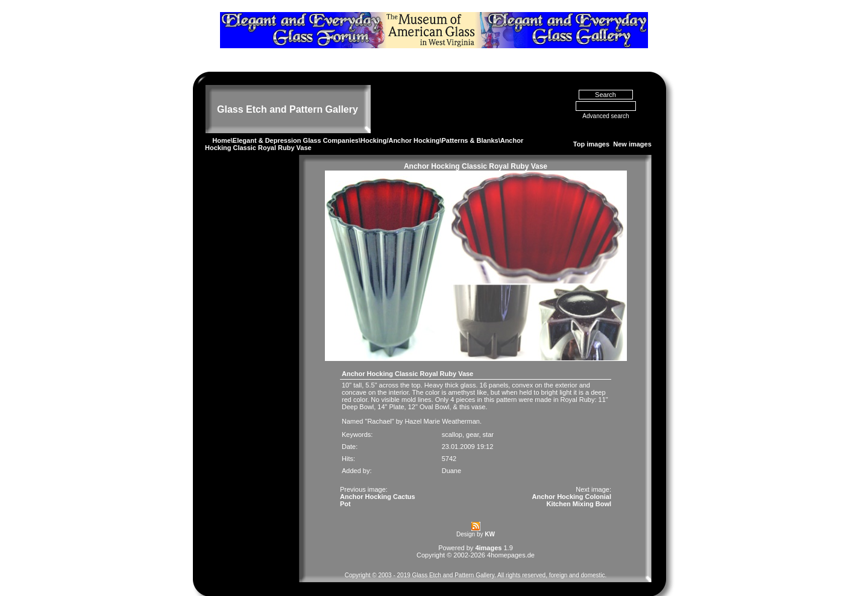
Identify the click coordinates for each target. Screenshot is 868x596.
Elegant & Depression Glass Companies (296, 124)
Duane (451, 454)
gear (472, 418)
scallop (452, 418)
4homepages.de (511, 539)
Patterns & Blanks (470, 124)
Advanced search (605, 100)
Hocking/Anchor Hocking (400, 124)
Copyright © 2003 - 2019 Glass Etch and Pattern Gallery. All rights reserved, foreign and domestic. (476, 559)
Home (222, 124)
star (488, 418)
